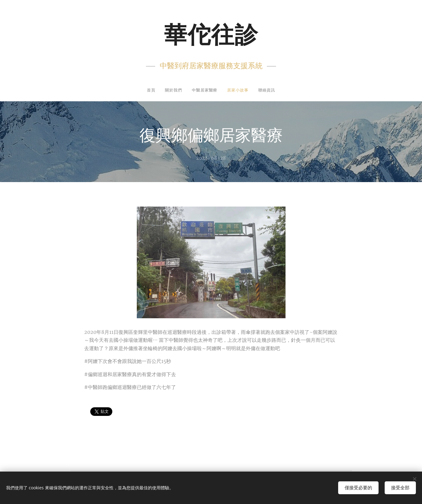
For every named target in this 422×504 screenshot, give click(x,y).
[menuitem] (144, 91)
